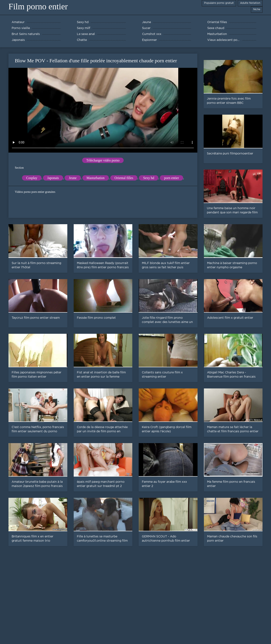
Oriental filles (124, 178)
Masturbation (96, 178)
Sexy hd (149, 178)
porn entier (171, 178)
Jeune (73, 178)
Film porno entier (38, 6)
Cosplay (32, 178)
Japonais (53, 178)
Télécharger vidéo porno (103, 160)
